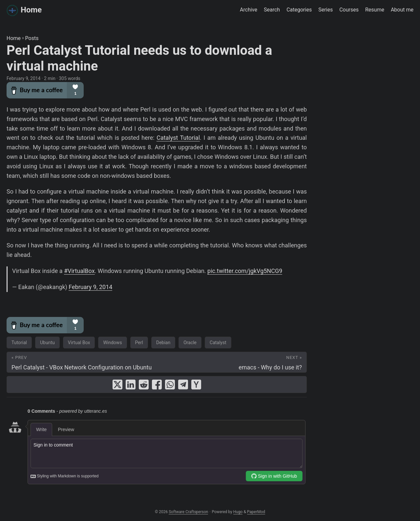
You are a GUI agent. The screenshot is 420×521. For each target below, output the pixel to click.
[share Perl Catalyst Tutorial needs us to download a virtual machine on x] (117, 385)
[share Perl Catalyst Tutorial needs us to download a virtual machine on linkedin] (131, 385)
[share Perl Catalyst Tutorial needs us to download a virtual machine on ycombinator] (196, 385)
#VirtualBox (79, 271)
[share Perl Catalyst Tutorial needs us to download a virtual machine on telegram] (183, 385)
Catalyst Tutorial (178, 138)
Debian (163, 343)
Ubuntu (47, 343)
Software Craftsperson (188, 512)
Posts (32, 38)
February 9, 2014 (90, 287)
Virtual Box (79, 343)
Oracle (190, 343)
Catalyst (218, 343)
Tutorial (19, 343)
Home (24, 10)
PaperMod (256, 512)
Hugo (238, 512)
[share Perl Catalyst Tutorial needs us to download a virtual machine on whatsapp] (170, 385)
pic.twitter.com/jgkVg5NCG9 (245, 271)
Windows (112, 343)
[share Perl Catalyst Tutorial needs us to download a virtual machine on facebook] (157, 385)
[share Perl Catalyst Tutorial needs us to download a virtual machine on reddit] (144, 385)
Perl (139, 343)
